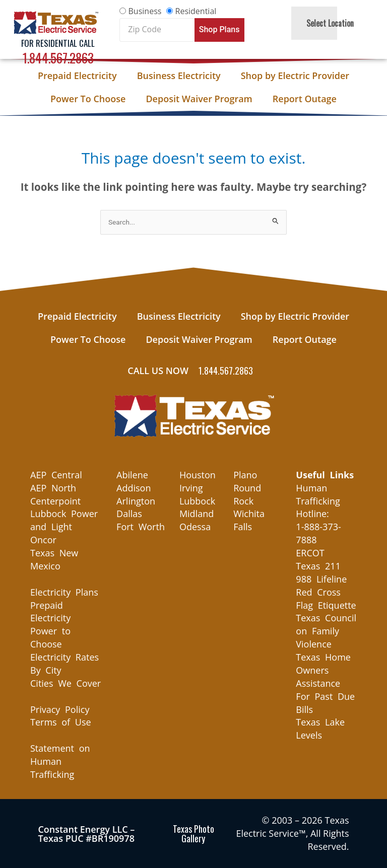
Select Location (330, 23)
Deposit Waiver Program (199, 99)
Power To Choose (88, 99)
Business (145, 11)
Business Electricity (179, 76)
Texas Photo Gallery (193, 834)
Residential (196, 11)
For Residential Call (58, 43)
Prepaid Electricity (77, 76)
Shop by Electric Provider (295, 76)
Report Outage (305, 99)
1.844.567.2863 (58, 58)
